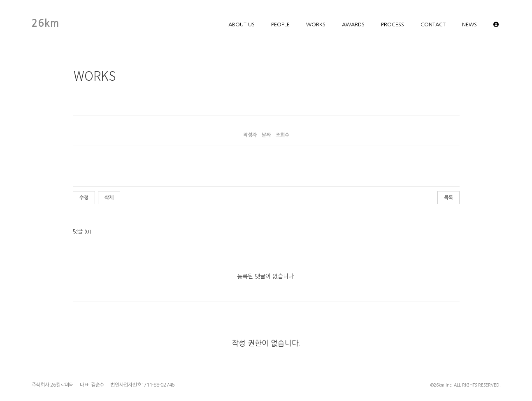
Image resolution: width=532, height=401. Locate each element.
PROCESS (393, 24)
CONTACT (433, 24)
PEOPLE (280, 24)
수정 (84, 198)
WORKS (316, 24)
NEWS (469, 24)
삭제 (109, 198)
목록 (448, 198)
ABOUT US (242, 24)
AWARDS (353, 24)
